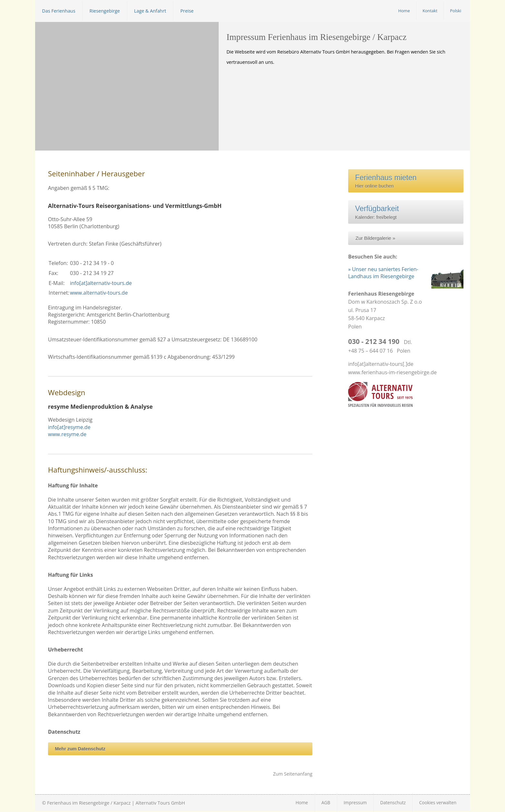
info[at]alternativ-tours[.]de (381, 364)
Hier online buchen (386, 181)
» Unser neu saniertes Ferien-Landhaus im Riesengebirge (383, 273)
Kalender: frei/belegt (388, 212)
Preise (187, 10)
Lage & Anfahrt (150, 10)
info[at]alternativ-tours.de (101, 283)
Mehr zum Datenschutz (80, 749)
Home (404, 11)
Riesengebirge (105, 10)
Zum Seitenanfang (293, 774)
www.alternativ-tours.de (99, 293)
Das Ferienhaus (59, 10)
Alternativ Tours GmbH (160, 803)
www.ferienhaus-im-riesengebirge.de (392, 372)
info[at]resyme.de (69, 427)
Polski (456, 11)
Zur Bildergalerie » (375, 238)
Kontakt (430, 11)
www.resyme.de (67, 434)
